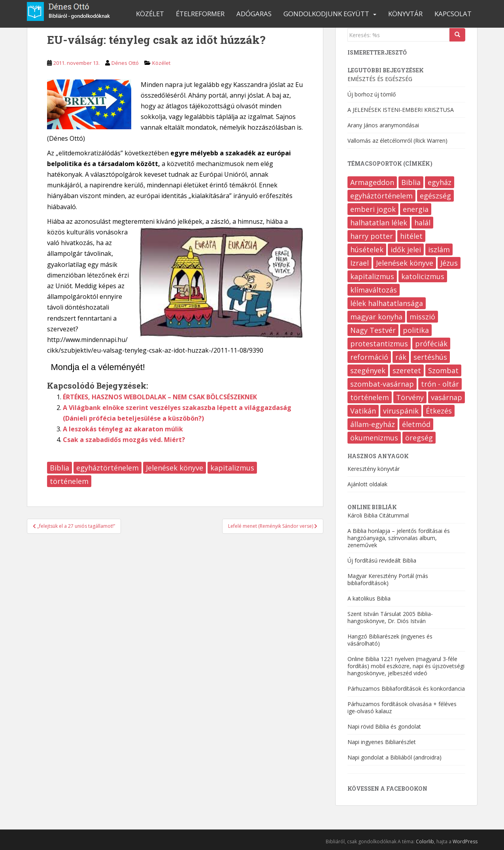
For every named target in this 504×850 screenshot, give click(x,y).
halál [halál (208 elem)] (422, 223)
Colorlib (425, 841)
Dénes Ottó (125, 63)
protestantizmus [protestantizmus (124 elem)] (379, 344)
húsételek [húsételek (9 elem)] (367, 249)
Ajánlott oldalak (367, 484)
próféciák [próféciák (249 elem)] (431, 344)
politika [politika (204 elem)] (416, 330)
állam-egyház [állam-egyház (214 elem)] (373, 424)
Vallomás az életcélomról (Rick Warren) (397, 141)
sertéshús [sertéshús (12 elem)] (430, 357)
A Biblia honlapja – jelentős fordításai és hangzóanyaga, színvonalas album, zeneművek (399, 538)
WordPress (465, 841)
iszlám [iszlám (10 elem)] (439, 249)
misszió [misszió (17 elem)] (422, 317)
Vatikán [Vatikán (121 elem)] (363, 411)
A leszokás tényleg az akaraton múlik (123, 429)
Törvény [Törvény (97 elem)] (410, 397)
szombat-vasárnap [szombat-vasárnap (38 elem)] (382, 384)
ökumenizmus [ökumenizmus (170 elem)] (374, 438)
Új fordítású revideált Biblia (382, 560)
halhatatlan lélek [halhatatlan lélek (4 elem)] (379, 223)
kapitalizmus (232, 468)
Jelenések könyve (175, 468)
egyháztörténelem (108, 468)
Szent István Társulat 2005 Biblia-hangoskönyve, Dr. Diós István (390, 617)
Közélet (150, 14)
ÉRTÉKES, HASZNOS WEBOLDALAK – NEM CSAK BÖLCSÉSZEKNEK (160, 397)
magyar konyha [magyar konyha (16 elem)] (376, 317)
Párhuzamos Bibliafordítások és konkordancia (406, 688)
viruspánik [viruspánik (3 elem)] (401, 411)
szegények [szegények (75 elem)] (368, 370)
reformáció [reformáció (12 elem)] (369, 357)
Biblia (59, 468)
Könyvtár (405, 14)
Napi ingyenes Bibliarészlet (382, 742)
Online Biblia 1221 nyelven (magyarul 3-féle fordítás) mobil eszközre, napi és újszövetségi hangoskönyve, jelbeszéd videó (406, 666)
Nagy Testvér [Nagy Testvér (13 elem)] (373, 330)
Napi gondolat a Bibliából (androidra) (395, 757)
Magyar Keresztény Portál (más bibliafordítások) (388, 579)
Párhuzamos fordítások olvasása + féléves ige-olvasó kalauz (402, 707)
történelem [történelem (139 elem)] (370, 397)
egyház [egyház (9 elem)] (440, 182)
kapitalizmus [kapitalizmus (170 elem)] (372, 276)
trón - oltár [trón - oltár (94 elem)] (440, 384)
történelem (69, 481)
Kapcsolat (453, 14)
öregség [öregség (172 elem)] (419, 438)
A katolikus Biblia (369, 598)
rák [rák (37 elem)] (401, 357)
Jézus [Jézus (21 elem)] (449, 263)
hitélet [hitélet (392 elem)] (411, 236)
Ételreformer (200, 14)
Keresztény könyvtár (374, 469)
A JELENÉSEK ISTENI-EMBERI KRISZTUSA (401, 110)
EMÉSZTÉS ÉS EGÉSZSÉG (380, 79)
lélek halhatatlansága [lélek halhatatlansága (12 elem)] (387, 303)
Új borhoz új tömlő (372, 94)
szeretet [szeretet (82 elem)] (407, 370)
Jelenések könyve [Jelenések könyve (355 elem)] (405, 263)
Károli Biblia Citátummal (378, 515)
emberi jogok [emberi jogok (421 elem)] (373, 209)
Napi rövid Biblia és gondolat (384, 726)
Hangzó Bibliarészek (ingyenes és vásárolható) (390, 640)
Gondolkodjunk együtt (326, 14)
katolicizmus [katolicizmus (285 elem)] (423, 276)
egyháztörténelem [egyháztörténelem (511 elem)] (381, 196)
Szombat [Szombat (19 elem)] (443, 370)
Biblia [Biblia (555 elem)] (411, 182)
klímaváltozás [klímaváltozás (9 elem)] (374, 290)
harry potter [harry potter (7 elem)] (372, 236)
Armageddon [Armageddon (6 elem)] (372, 182)
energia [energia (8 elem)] (416, 209)
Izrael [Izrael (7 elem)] (360, 263)
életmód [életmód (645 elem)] (416, 424)
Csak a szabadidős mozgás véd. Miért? (124, 440)
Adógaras (254, 14)
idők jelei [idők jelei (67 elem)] (406, 249)
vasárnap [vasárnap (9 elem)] (446, 397)
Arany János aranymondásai (383, 125)
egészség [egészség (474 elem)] (435, 196)
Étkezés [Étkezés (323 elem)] (439, 411)
